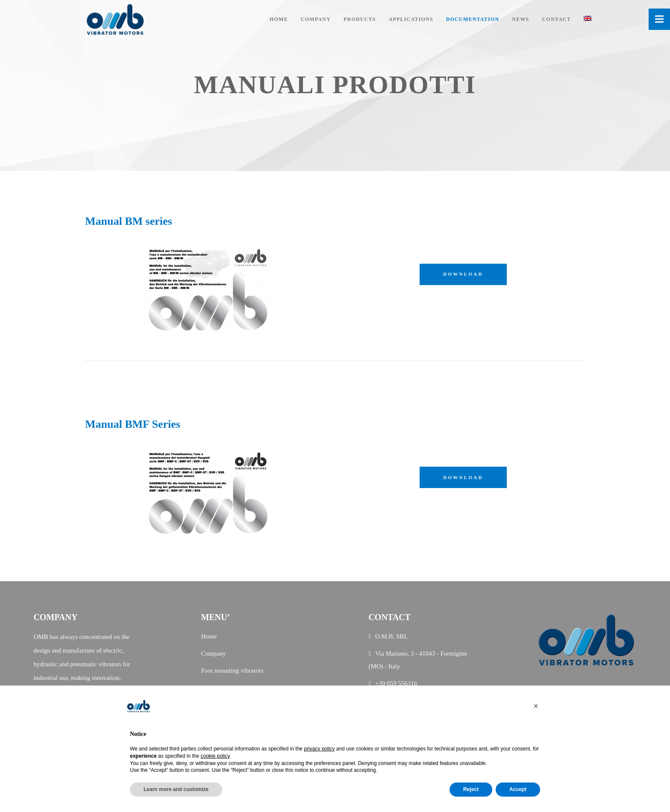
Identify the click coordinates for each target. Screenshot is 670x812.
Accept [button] (518, 789)
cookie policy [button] (215, 756)
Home (209, 636)
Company (213, 653)
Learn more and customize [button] (176, 789)
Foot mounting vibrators (232, 671)
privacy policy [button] (319, 749)
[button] (536, 706)
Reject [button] (471, 789)
